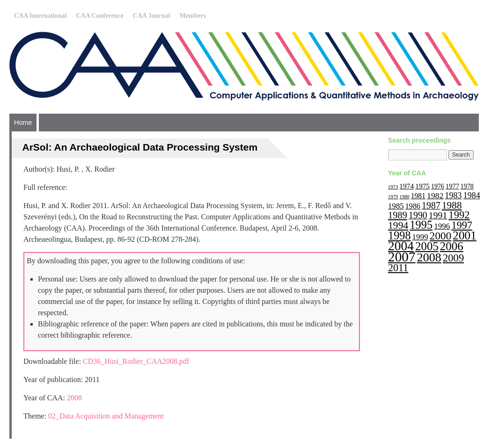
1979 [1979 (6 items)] (393, 197)
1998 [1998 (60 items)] (399, 235)
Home (23, 123)
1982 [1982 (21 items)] (435, 195)
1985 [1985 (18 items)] (396, 206)
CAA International (40, 16)
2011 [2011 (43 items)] (398, 268)
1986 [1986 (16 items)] (413, 206)
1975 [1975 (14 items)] (422, 186)
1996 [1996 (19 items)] (442, 226)
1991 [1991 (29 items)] (438, 215)
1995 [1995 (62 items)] (421, 225)
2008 (74, 398)
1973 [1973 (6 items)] (393, 187)
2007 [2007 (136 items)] (402, 257)
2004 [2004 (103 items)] (401, 246)
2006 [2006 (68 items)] (452, 246)
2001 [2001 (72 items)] (465, 235)
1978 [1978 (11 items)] (467, 186)
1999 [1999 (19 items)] (420, 237)
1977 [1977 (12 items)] (452, 186)
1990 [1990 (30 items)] (418, 215)
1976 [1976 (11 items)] (438, 186)
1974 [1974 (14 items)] (406, 186)
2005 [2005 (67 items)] (427, 246)
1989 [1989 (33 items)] (398, 215)
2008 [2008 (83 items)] (429, 257)
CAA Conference (99, 16)
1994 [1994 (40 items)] (398, 225)
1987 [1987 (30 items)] (431, 205)
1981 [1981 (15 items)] (418, 196)
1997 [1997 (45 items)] (462, 225)
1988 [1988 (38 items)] (452, 205)
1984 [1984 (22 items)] (472, 195)
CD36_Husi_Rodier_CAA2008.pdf (136, 361)
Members (193, 16)
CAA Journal (152, 16)
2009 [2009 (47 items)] (453, 258)
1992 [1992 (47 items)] (459, 215)
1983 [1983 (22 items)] (454, 195)
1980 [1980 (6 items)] (404, 197)
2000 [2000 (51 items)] (441, 236)
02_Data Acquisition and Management (106, 416)
